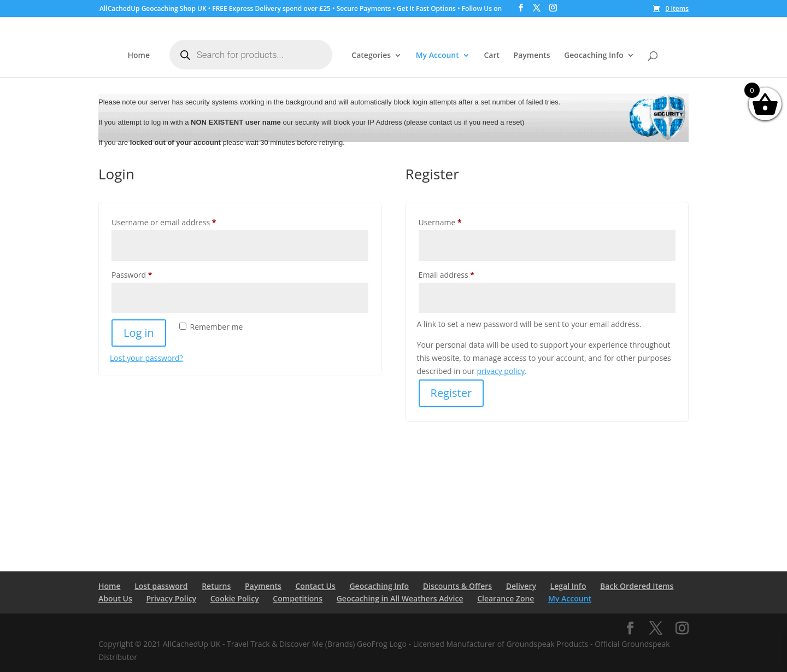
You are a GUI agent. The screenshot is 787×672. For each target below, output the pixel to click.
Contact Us (316, 586)
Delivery (521, 586)
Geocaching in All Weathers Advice (400, 598)
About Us (115, 598)
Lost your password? (146, 358)
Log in (139, 333)
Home (139, 56)
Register (451, 393)
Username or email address (180, 221)
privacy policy (501, 371)
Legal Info (568, 586)
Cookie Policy (235, 598)
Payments (532, 56)
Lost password (161, 586)
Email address (463, 274)
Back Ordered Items (637, 586)
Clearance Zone (506, 598)
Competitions (298, 598)
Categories (371, 56)
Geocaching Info (594, 56)
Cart (492, 56)
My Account (437, 56)
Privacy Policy (171, 598)
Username (456, 221)
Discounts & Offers (457, 586)
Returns (216, 586)
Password (148, 274)
